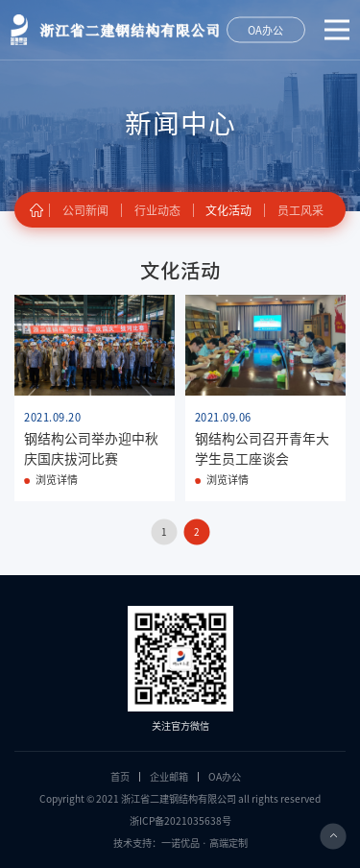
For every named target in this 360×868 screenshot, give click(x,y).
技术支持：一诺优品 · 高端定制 (180, 843)
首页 (120, 777)
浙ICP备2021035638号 (180, 821)
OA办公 (225, 777)
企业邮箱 (169, 777)
